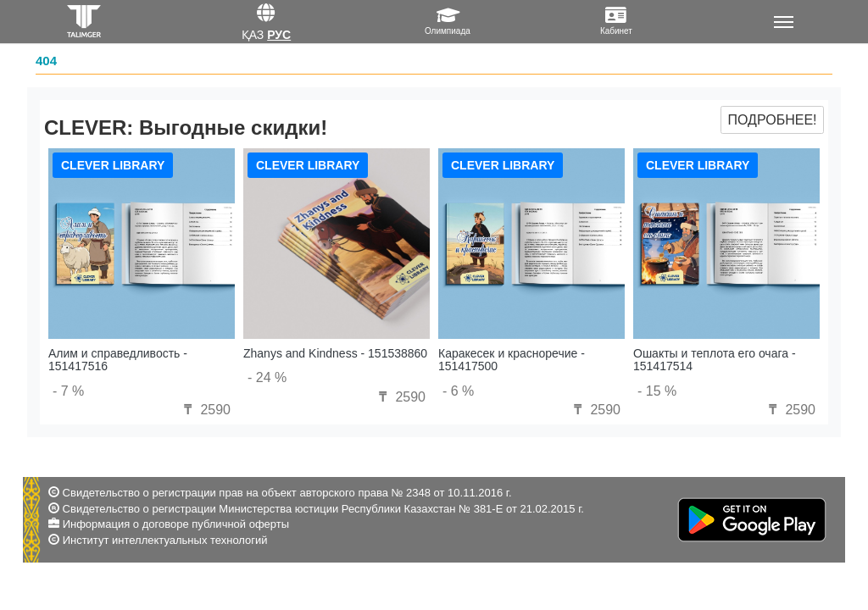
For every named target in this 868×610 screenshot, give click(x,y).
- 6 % (458, 391)
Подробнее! (772, 120)
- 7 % (68, 391)
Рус (279, 35)
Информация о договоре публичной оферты (176, 524)
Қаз (253, 35)
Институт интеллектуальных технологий (165, 540)
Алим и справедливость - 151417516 (118, 360)
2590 (205, 410)
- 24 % (267, 377)
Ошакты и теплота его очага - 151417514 (715, 360)
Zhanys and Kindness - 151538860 (335, 353)
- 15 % (657, 391)
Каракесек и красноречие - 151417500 (512, 360)
